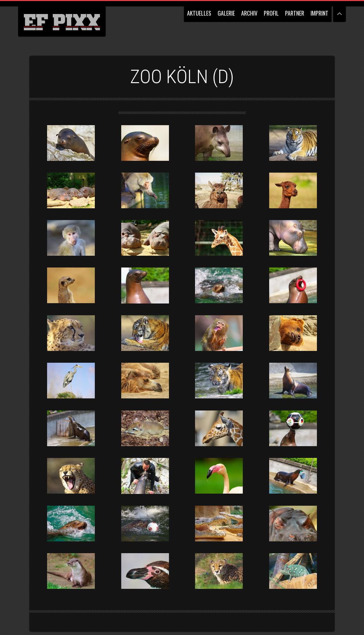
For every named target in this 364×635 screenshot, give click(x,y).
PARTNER (295, 13)
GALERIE (226, 13)
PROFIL (271, 13)
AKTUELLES (199, 13)
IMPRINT (319, 13)
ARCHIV (249, 13)
